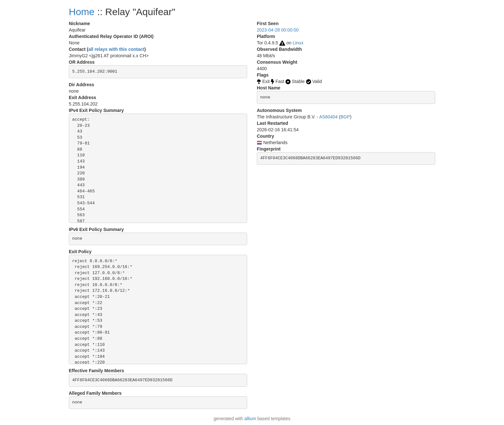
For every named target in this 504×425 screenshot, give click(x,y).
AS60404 (328, 117)
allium (250, 419)
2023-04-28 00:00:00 (278, 30)
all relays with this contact (116, 49)
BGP (345, 117)
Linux (298, 43)
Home (82, 12)
